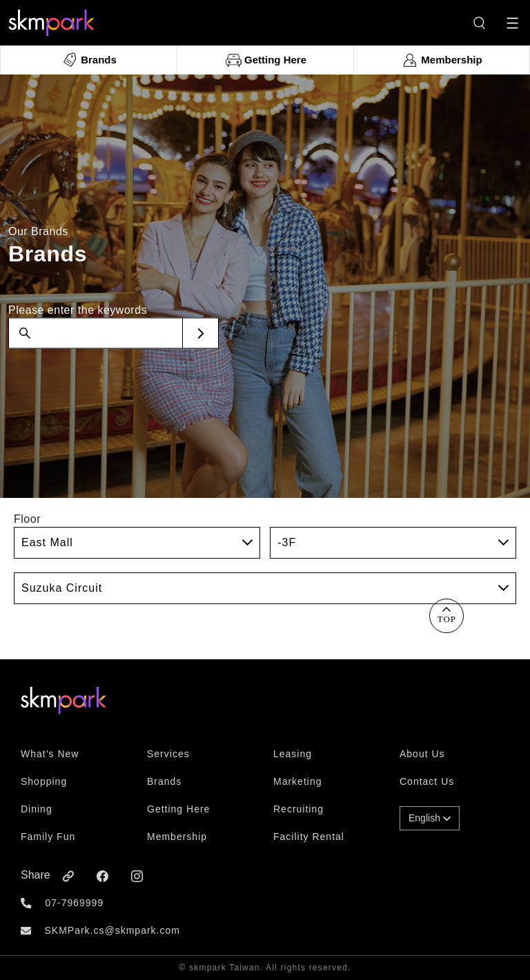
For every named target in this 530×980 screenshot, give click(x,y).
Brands (164, 781)
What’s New (50, 754)
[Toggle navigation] (512, 23)
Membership (177, 837)
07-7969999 (74, 903)
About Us (422, 754)
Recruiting (298, 809)
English (430, 818)
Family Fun (48, 837)
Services (168, 754)
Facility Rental (309, 837)
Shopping (44, 781)
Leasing (293, 754)
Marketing (297, 781)
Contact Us (427, 781)
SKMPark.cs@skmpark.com (112, 930)
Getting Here (178, 809)
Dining (37, 809)
